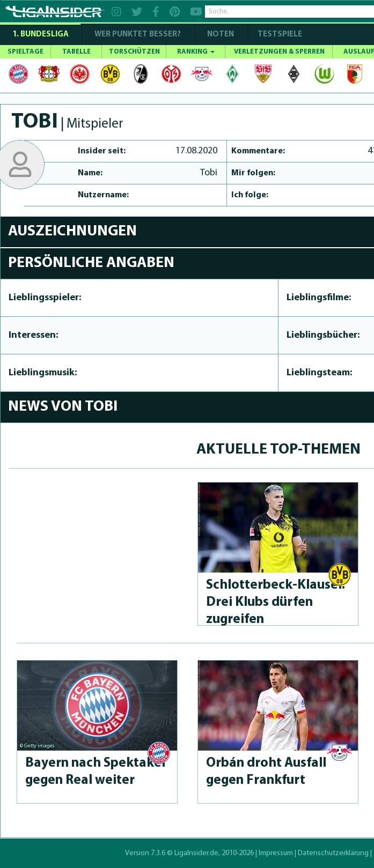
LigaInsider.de (196, 853)
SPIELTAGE (25, 52)
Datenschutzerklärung (333, 853)
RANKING (196, 52)
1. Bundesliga (41, 35)
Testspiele (279, 35)
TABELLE (76, 52)
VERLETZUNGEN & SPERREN (279, 52)
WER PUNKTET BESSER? (138, 35)
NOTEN (221, 35)
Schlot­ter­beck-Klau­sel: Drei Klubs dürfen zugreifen (276, 602)
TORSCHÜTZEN (134, 52)
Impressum (276, 853)
